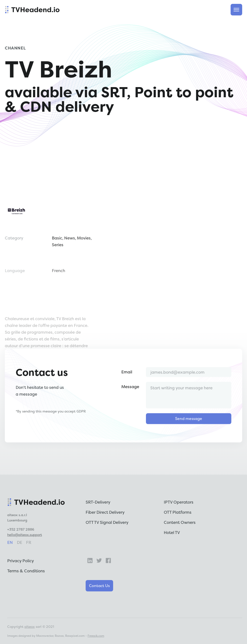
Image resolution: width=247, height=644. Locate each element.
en (10, 542)
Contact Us (99, 586)
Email (127, 387)
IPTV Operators (179, 502)
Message (130, 402)
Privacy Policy (21, 561)
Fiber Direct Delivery (105, 512)
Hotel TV (172, 532)
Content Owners (180, 522)
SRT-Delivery (98, 502)
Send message (189, 434)
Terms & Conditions (26, 571)
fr (29, 542)
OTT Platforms (178, 512)
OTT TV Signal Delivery (107, 522)
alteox (30, 627)
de (20, 542)
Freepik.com (96, 636)
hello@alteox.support (25, 535)
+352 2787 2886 (21, 529)
